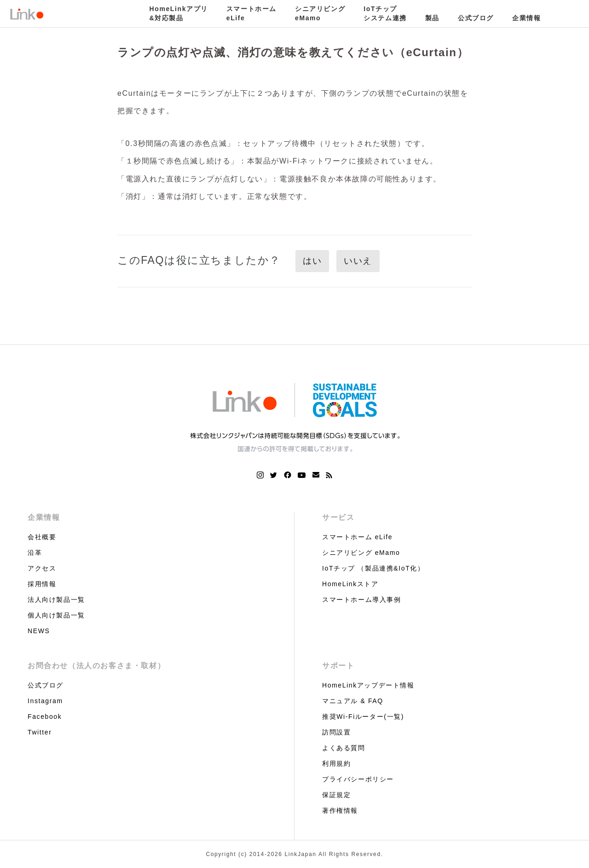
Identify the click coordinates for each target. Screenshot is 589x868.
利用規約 (336, 763)
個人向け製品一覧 (56, 615)
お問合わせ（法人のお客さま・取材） (96, 666)
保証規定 (336, 795)
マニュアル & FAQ (353, 701)
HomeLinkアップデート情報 (368, 685)
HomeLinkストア (350, 584)
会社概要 (42, 537)
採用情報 (42, 584)
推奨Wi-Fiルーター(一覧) (363, 717)
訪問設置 (336, 732)
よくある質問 (344, 748)
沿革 (35, 553)
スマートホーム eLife (357, 537)
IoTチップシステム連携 (385, 13)
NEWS (39, 631)
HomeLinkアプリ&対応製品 (179, 13)
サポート (338, 666)
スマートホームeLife (251, 13)
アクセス (42, 568)
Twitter (40, 732)
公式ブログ (476, 18)
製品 (432, 18)
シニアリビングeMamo (320, 13)
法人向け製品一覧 (56, 600)
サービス (338, 517)
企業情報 (526, 18)
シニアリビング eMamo (361, 553)
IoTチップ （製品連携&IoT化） (373, 568)
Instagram (45, 701)
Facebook (45, 717)
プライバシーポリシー (358, 779)
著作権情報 (340, 810)
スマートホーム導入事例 (362, 600)
